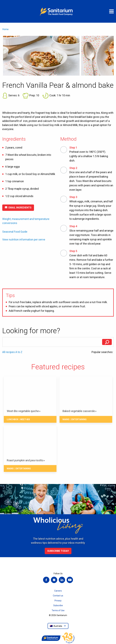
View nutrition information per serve (24, 240)
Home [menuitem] (5, 29)
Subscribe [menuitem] (58, 605)
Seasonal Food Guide (15, 232)
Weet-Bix (25, 419)
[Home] (58, 11)
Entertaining (79, 419)
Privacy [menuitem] (58, 601)
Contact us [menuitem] (58, 596)
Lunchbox (13, 419)
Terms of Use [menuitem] (58, 610)
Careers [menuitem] (58, 591)
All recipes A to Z (12, 352)
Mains (66, 419)
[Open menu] (111, 11)
